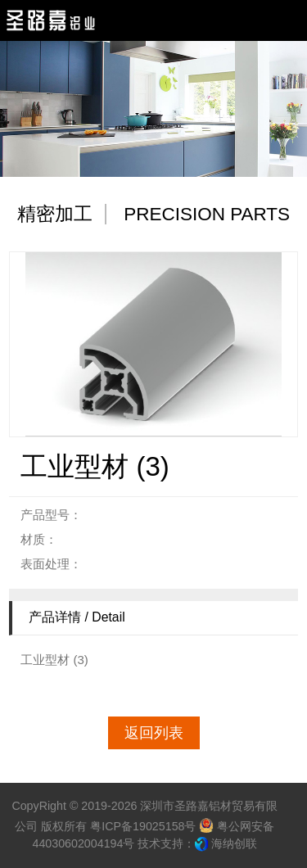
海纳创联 (234, 843)
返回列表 (154, 733)
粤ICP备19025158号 (143, 826)
